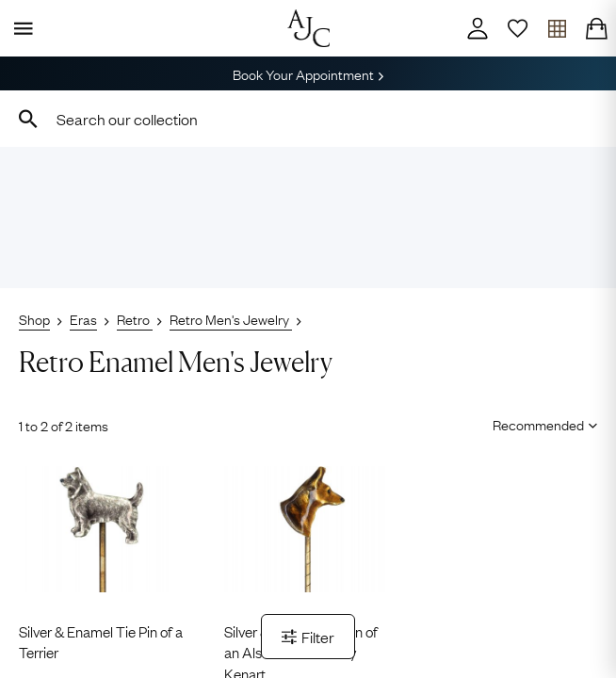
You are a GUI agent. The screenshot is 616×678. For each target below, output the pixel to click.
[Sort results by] (538, 424)
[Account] (478, 28)
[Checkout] (596, 28)
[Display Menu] (20, 28)
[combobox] (308, 119)
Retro (135, 318)
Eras (83, 318)
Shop (34, 318)
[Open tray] (557, 28)
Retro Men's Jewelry (231, 318)
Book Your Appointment (308, 73)
